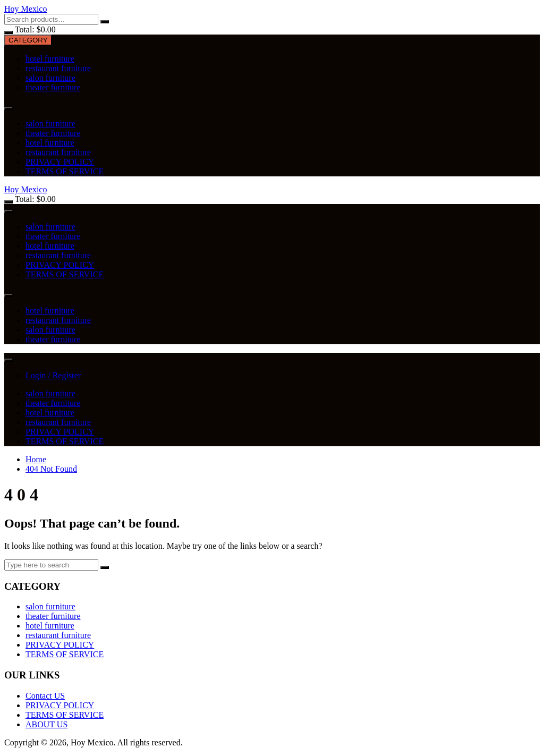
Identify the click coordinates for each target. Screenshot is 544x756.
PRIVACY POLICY (60, 162)
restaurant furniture (58, 68)
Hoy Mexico (25, 9)
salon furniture (50, 78)
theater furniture (53, 87)
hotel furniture (50, 59)
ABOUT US (46, 724)
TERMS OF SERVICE (65, 171)
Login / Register (53, 375)
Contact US (45, 696)
